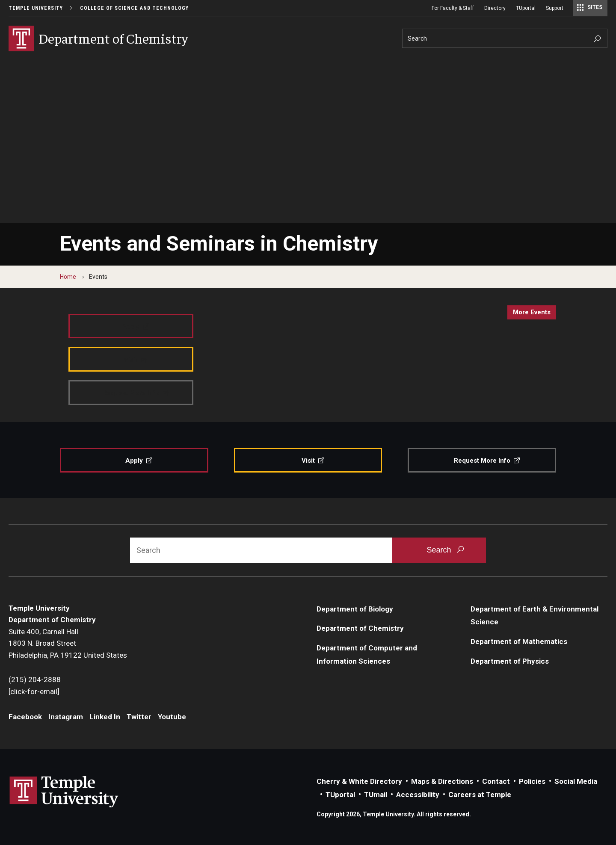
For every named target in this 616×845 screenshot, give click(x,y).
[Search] (505, 38)
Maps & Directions (442, 781)
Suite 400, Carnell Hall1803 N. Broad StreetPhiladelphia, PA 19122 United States (68, 643)
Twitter (139, 717)
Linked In (105, 717)
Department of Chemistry (360, 628)
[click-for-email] (34, 691)
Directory (495, 8)
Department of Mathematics (519, 641)
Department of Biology (355, 609)
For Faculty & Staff (453, 8)
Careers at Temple (480, 795)
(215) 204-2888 (35, 680)
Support (555, 8)
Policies (532, 781)
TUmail (376, 795)
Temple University (36, 8)
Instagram (66, 717)
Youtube (172, 717)
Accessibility (418, 795)
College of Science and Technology (134, 8)
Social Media (576, 781)
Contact (496, 781)
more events (532, 312)
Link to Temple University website (64, 792)
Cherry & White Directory (359, 781)
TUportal (526, 8)
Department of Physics (510, 661)
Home (68, 277)
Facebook (25, 717)
